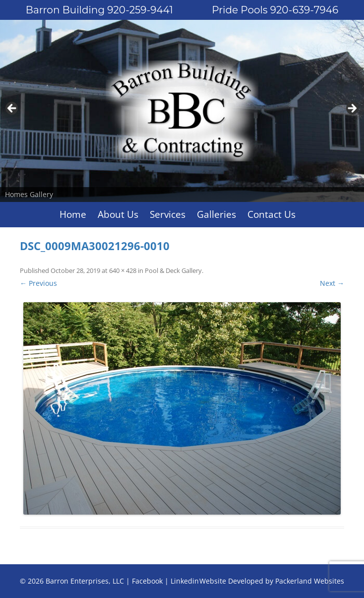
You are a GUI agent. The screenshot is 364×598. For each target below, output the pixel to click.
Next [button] (352, 109)
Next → (332, 283)
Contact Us (272, 214)
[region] (182, 111)
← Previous (38, 283)
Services (168, 214)
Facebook (147, 581)
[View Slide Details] (182, 111)
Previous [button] (12, 109)
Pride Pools (275, 10)
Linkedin (185, 581)
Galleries (216, 214)
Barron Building (99, 10)
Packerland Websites (310, 581)
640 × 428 (123, 270)
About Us (118, 214)
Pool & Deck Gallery (173, 270)
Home (73, 214)
